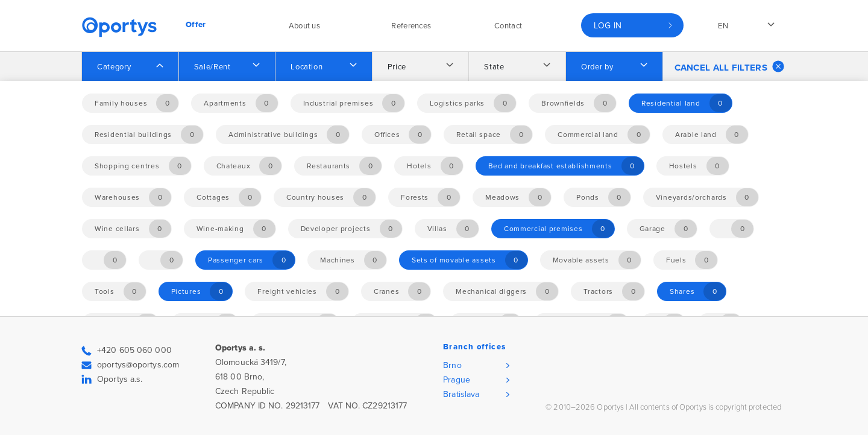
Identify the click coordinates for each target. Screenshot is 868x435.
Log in (608, 26)
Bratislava (461, 394)
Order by (597, 67)
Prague (457, 380)
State (494, 67)
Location (307, 67)
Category (114, 67)
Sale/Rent (212, 67)
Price (397, 67)
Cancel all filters (729, 66)
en (723, 26)
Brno (452, 365)
